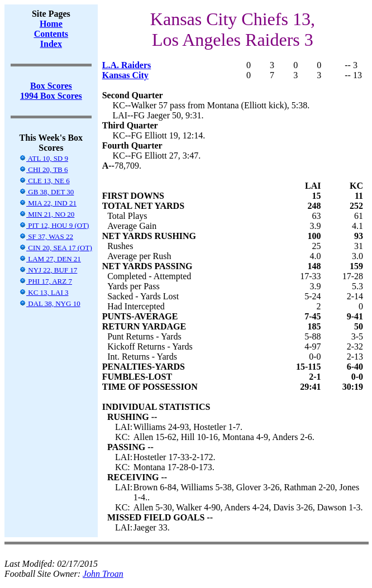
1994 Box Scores (51, 96)
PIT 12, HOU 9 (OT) (54, 225)
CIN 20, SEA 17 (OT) (56, 248)
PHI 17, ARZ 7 (46, 281)
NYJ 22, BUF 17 (48, 270)
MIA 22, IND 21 (48, 203)
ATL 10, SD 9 (44, 158)
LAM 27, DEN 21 (50, 259)
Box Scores (51, 86)
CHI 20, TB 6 (44, 169)
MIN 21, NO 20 (47, 214)
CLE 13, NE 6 (44, 181)
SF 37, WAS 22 (46, 236)
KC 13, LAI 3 (44, 292)
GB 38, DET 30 (46, 192)
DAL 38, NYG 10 (50, 303)
